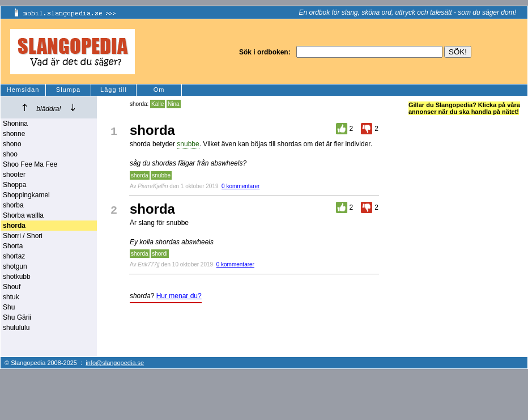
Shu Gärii (17, 317)
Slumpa (68, 90)
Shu (9, 307)
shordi (159, 254)
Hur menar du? (179, 296)
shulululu (16, 328)
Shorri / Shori (23, 236)
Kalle (157, 104)
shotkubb (17, 277)
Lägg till (114, 90)
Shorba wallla (23, 215)
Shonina (15, 124)
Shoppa (14, 185)
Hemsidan (23, 90)
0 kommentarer (240, 186)
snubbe (188, 144)
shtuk (11, 297)
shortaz (14, 256)
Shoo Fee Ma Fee (30, 164)
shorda (140, 175)
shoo (10, 154)
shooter (14, 175)
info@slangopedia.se (115, 363)
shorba (13, 205)
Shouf (12, 287)
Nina (174, 104)
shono (12, 144)
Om (159, 90)
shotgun (15, 266)
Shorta (13, 246)
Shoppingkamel (26, 195)
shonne (14, 134)
